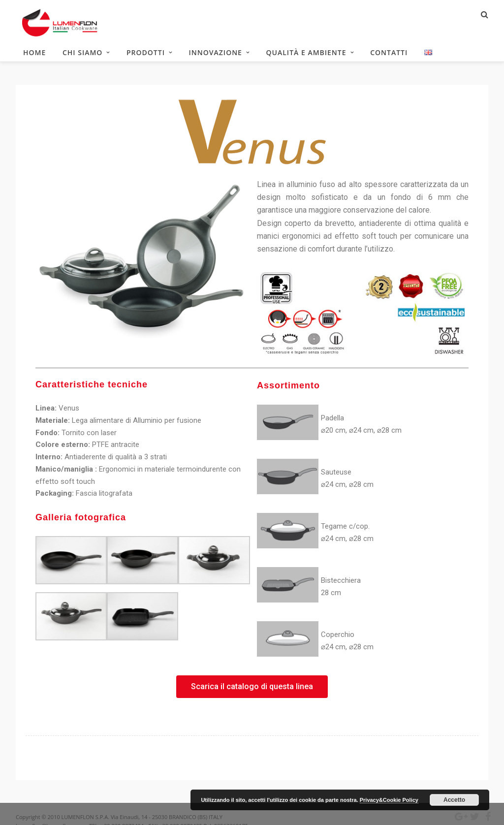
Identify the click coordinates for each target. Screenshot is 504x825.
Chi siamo (82, 54)
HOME (34, 54)
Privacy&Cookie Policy (389, 800)
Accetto (454, 800)
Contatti (389, 54)
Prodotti (146, 54)
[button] (252, 690)
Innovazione (216, 54)
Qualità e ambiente (306, 54)
